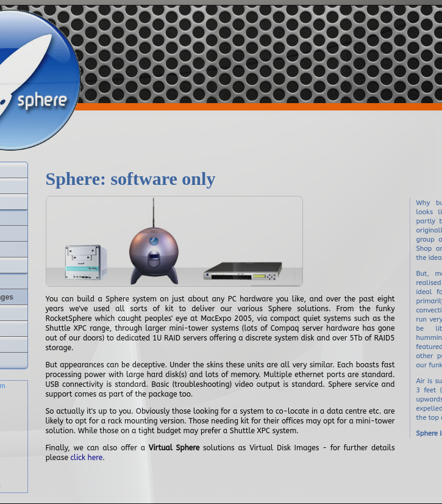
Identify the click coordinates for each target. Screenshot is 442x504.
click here (87, 458)
